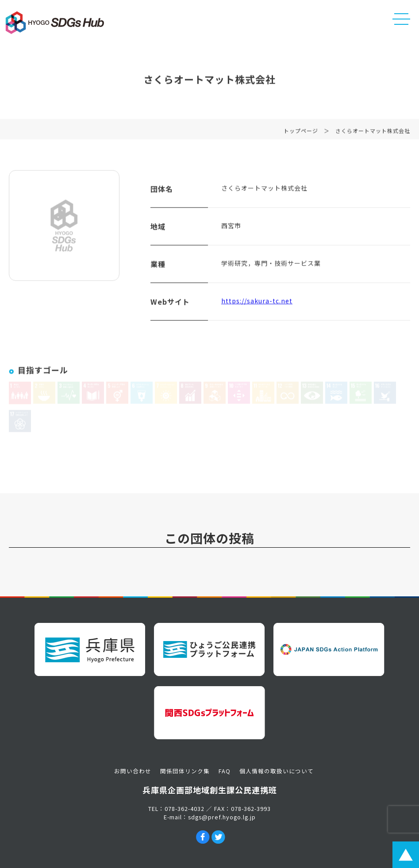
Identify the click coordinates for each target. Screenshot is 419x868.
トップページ (301, 133)
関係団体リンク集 (185, 771)
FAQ (225, 771)
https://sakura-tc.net (257, 303)
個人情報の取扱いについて (277, 771)
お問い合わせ (133, 771)
